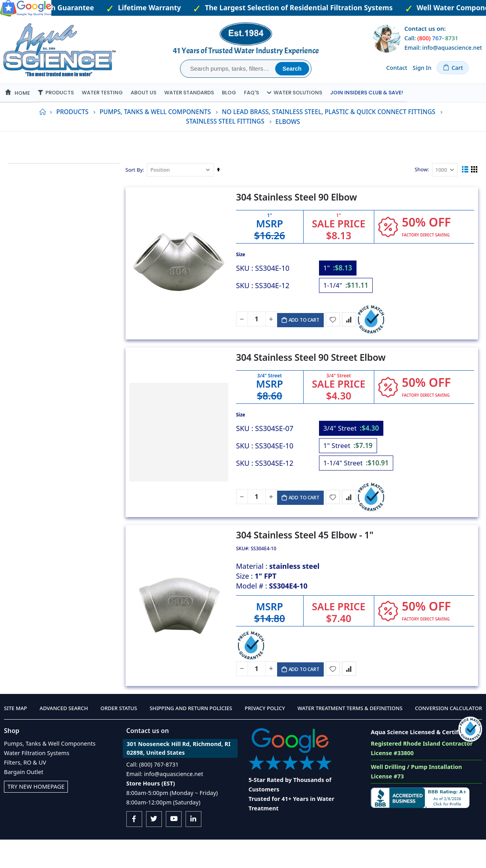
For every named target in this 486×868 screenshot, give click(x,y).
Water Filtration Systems (37, 781)
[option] (340, 291)
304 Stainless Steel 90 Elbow (298, 220)
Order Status (119, 737)
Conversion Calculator (448, 737)
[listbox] (356, 299)
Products (72, 130)
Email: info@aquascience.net (443, 48)
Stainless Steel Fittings (225, 140)
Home (42, 130)
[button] (336, 342)
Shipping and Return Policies (191, 737)
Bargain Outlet (24, 800)
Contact (397, 68)
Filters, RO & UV (25, 791)
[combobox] (229, 69)
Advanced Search (64, 737)
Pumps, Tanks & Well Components (155, 130)
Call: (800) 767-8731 (153, 793)
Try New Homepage (36, 815)
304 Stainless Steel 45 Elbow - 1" (307, 558)
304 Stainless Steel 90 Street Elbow (313, 380)
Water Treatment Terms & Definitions (350, 737)
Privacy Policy (265, 737)
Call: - (431, 38)
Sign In (422, 68)
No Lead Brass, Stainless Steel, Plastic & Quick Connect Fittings (328, 130)
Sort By (136, 188)
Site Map (16, 737)
